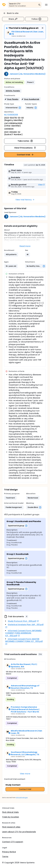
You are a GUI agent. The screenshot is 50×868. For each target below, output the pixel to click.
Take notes (25, 141)
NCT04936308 (11, 115)
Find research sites (11, 827)
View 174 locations (25, 148)
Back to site (11, 13)
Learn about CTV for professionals (19, 832)
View (41, 185)
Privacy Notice (9, 852)
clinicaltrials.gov (22, 798)
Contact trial (25, 155)
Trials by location (11, 817)
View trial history (25, 200)
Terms (5, 857)
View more (25, 774)
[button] (13, 91)
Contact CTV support (13, 842)
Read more (25, 246)
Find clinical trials (10, 812)
